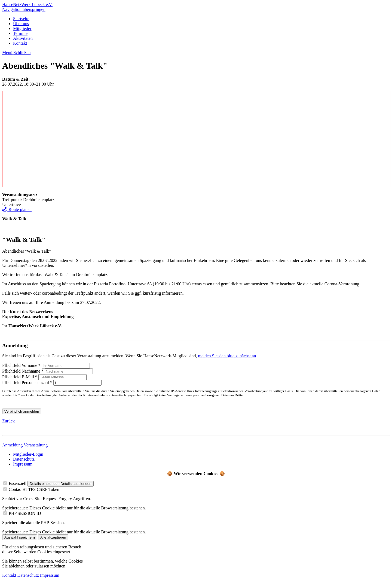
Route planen (17, 209)
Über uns (21, 24)
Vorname (22, 365)
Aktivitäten (23, 38)
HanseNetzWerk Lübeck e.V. (27, 4)
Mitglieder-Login (28, 454)
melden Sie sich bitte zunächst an (227, 356)
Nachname (23, 371)
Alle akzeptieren (53, 537)
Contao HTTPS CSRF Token (34, 489)
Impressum (23, 464)
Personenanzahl (28, 383)
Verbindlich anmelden (22, 411)
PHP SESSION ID (25, 513)
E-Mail (20, 377)
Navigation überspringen (24, 9)
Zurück (8, 421)
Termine (20, 33)
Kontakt (20, 43)
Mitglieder (22, 28)
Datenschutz (24, 459)
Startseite (21, 19)
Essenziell (18, 483)
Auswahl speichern (20, 537)
